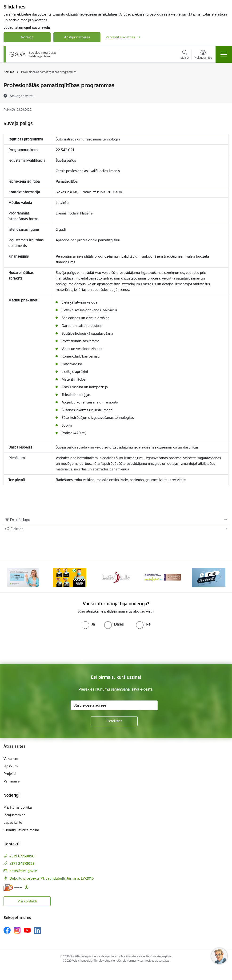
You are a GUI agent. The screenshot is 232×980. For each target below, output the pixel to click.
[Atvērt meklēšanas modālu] (185, 55)
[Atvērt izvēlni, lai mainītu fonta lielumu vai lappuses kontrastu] (203, 55)
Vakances (11, 759)
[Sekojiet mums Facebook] (7, 930)
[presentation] (39, 646)
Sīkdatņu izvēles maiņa (21, 830)
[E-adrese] (13, 887)
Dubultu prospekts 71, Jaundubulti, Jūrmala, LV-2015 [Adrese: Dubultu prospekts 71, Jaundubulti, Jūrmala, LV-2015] (52, 878)
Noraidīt (27, 37)
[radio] (88, 624)
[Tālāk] (220, 577)
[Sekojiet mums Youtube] (27, 930)
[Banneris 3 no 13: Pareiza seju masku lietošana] (70, 577)
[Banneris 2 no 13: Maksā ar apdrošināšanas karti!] (23, 577)
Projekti (10, 774)
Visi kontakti (27, 901)
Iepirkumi (11, 766)
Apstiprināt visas (77, 37)
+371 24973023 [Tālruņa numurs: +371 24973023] (22, 863)
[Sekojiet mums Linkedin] (37, 930)
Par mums (12, 781)
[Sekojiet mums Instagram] (17, 930)
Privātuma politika (18, 807)
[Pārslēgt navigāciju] (224, 54)
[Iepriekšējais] (12, 577)
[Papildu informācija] (26, 887)
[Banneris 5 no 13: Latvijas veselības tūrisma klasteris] (162, 577)
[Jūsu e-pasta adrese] (114, 705)
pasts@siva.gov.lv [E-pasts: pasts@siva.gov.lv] (23, 871)
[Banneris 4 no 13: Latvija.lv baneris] (116, 577)
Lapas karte (13, 822)
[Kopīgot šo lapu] (116, 529)
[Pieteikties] (114, 721)
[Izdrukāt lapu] (116, 520)
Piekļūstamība (14, 815)
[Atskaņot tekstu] (22, 96)
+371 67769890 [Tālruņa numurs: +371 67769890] (22, 856)
